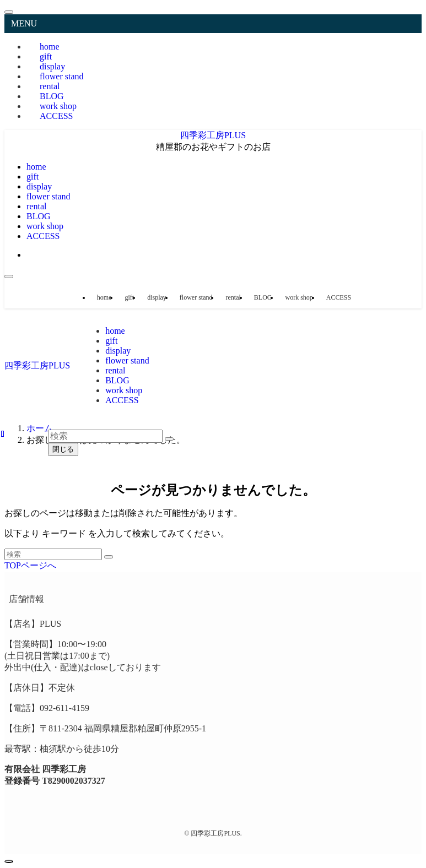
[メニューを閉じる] (9, 12)
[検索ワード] (53, 554)
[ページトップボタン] (9, 861)
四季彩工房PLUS (213, 135)
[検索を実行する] (109, 557)
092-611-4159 (64, 708)
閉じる (63, 449)
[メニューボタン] (9, 276)
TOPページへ (30, 565)
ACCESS (56, 116)
